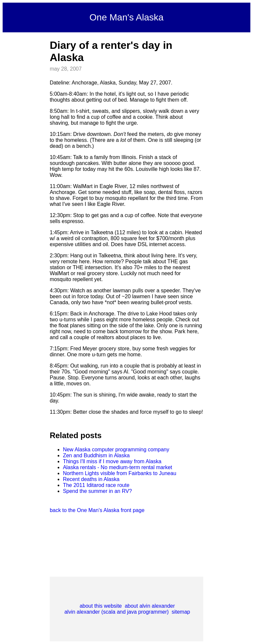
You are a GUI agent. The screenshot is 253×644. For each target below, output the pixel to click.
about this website (101, 606)
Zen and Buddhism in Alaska (96, 455)
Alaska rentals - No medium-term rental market (118, 467)
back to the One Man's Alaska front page (97, 510)
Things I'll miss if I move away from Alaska (112, 461)
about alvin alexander (150, 606)
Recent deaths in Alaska (91, 479)
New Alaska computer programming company (116, 450)
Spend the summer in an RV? (98, 491)
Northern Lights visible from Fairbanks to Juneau (120, 473)
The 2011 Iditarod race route (96, 485)
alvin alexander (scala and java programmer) (116, 612)
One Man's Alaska (127, 17)
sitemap (181, 612)
